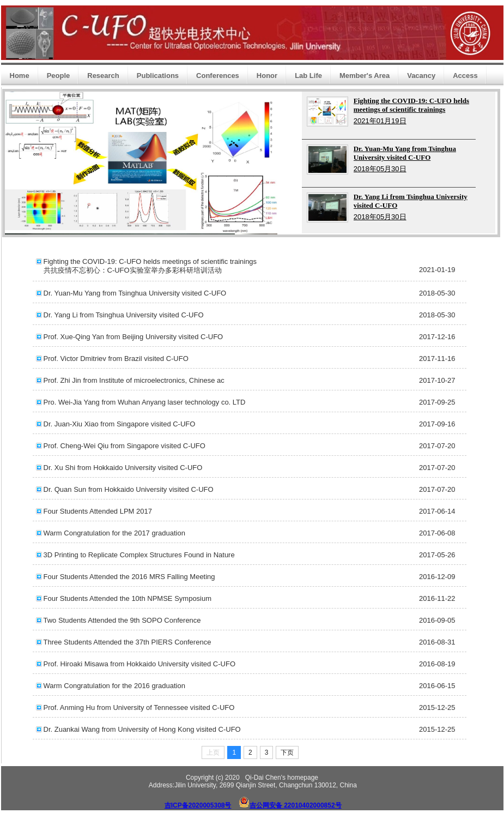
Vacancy (421, 76)
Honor (267, 76)
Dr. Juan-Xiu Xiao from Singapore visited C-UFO (120, 424)
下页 (287, 752)
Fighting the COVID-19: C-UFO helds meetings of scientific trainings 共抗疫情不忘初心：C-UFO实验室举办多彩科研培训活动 (150, 266)
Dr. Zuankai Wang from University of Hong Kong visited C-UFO (142, 729)
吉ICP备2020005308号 (198, 805)
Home (20, 76)
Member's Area (365, 76)
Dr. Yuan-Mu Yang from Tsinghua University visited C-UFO (135, 293)
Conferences (218, 76)
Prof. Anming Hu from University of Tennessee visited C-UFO (139, 707)
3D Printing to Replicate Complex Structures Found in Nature (139, 555)
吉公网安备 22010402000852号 (296, 805)
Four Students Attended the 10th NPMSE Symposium (128, 598)
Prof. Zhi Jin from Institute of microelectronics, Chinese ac (134, 380)
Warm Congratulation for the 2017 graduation (114, 533)
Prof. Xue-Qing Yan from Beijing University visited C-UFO (133, 337)
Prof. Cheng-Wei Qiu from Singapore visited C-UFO (125, 446)
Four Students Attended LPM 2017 (98, 511)
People (59, 76)
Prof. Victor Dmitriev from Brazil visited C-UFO (116, 359)
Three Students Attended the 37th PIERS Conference (127, 642)
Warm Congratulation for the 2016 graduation (114, 686)
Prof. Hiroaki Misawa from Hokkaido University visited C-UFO (140, 664)
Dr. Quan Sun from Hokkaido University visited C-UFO (129, 489)
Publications (158, 76)
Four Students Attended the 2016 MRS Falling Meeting (129, 577)
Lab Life (308, 76)
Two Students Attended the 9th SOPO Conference (122, 620)
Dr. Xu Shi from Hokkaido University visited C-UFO (123, 468)
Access (465, 76)
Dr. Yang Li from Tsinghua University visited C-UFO (124, 315)
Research (103, 76)
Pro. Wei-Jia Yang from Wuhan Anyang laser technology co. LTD (145, 402)
